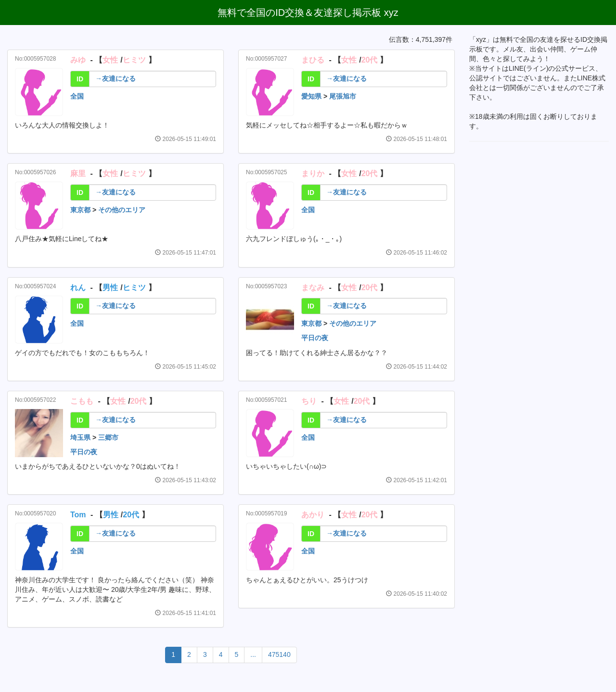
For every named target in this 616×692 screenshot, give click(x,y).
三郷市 (108, 437)
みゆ (78, 60)
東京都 (80, 210)
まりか (313, 173)
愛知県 (311, 96)
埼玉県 (80, 437)
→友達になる (115, 78)
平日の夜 (315, 338)
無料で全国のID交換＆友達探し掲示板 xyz (308, 13)
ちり (309, 401)
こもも (82, 401)
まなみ (313, 288)
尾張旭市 (343, 96)
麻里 (78, 173)
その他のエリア (122, 210)
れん (78, 288)
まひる (313, 60)
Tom (78, 515)
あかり (313, 515)
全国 (77, 96)
